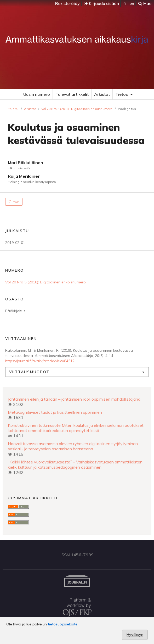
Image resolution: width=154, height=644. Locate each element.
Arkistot (102, 94)
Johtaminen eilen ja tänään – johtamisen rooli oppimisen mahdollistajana (74, 399)
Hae (145, 3)
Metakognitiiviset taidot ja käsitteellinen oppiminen (55, 412)
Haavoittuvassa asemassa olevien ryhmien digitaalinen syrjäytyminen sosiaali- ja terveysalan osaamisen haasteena (73, 446)
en (132, 3)
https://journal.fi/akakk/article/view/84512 (40, 361)
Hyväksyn (135, 635)
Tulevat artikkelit (72, 94)
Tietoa (122, 94)
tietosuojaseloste (63, 624)
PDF (16, 202)
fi (124, 3)
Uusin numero (37, 94)
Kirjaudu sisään (101, 3)
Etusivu (13, 109)
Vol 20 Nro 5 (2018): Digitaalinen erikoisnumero (77, 109)
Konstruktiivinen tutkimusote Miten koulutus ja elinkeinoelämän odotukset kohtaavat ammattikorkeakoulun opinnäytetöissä (76, 428)
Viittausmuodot (29, 372)
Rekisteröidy (67, 3)
